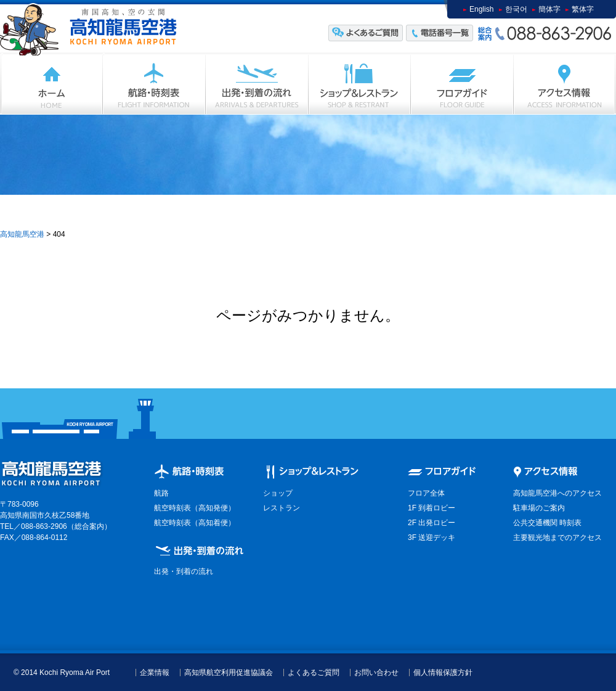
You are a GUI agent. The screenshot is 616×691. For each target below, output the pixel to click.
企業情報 (155, 673)
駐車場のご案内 (539, 508)
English (481, 9)
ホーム (51, 84)
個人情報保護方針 (443, 673)
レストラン (282, 508)
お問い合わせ (376, 673)
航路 (161, 493)
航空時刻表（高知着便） (195, 523)
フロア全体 (426, 493)
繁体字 (583, 9)
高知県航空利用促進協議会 (229, 673)
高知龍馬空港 (22, 234)
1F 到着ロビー (432, 508)
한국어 (516, 9)
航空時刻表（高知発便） (195, 508)
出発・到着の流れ (257, 84)
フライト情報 (154, 84)
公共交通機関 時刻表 (547, 523)
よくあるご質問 (314, 673)
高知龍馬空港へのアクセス (557, 493)
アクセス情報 (565, 84)
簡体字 (549, 9)
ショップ (360, 84)
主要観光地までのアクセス (557, 538)
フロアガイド (462, 84)
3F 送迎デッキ (432, 538)
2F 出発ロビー (432, 523)
